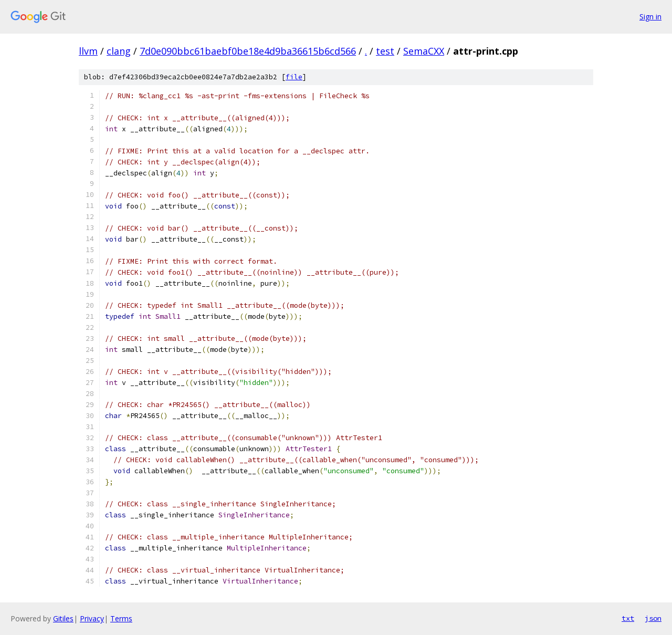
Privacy (92, 618)
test (385, 51)
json (653, 618)
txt (628, 618)
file (294, 77)
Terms (121, 618)
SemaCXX (424, 51)
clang (119, 51)
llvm (88, 51)
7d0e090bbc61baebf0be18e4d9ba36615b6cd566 (248, 51)
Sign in (650, 17)
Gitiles (63, 618)
